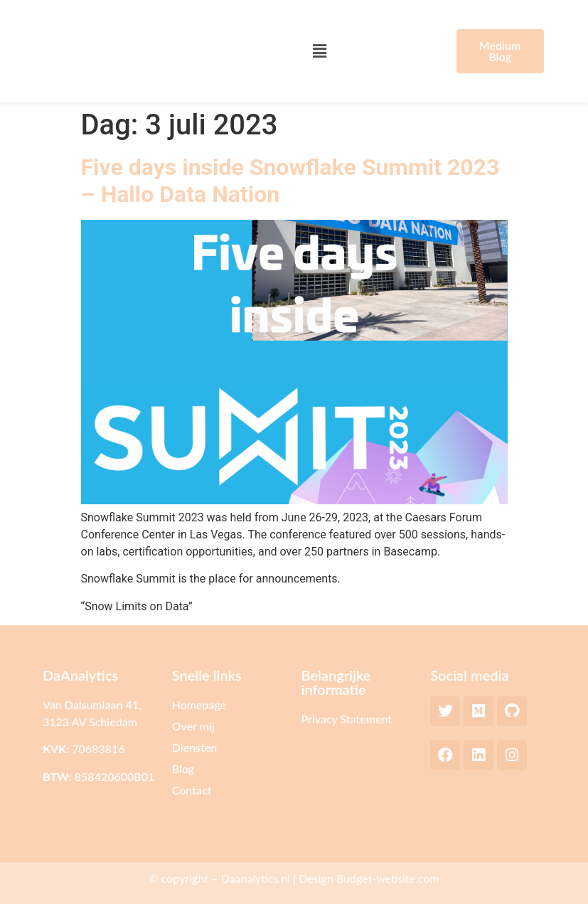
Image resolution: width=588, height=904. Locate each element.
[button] (320, 51)
